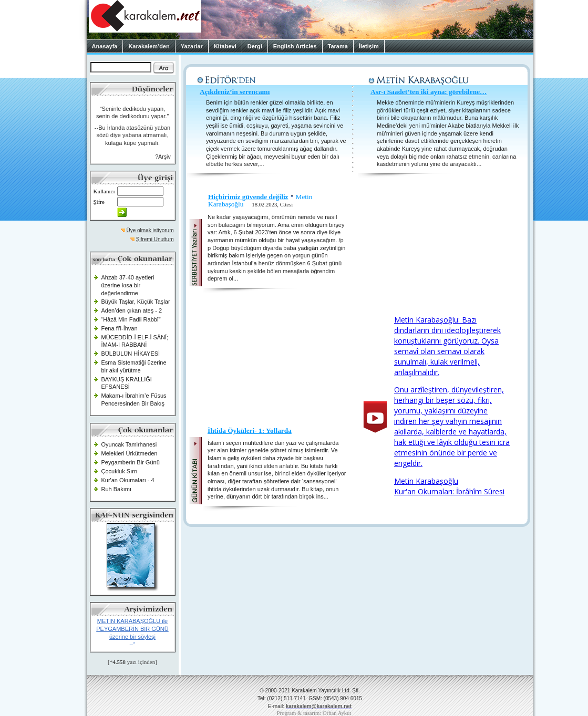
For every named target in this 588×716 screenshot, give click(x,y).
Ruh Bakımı (116, 489)
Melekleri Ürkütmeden (130, 453)
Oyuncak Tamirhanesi (129, 444)
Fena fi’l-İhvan (120, 328)
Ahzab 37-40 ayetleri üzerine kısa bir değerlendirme (128, 285)
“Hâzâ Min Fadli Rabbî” (131, 319)
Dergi (255, 46)
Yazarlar (192, 46)
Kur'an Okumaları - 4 (128, 480)
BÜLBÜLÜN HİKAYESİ (131, 354)
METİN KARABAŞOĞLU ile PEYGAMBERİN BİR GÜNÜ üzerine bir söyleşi (132, 629)
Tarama (338, 46)
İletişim (369, 46)
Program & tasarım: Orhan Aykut (314, 713)
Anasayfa (105, 46)
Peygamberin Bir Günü (131, 462)
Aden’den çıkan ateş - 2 (132, 310)
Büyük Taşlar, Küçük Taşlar (136, 302)
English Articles (295, 46)
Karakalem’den (149, 46)
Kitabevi (225, 46)
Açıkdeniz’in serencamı (235, 92)
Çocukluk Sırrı (120, 471)
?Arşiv (163, 157)
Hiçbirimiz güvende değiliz (248, 197)
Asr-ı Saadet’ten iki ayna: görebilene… (429, 92)
